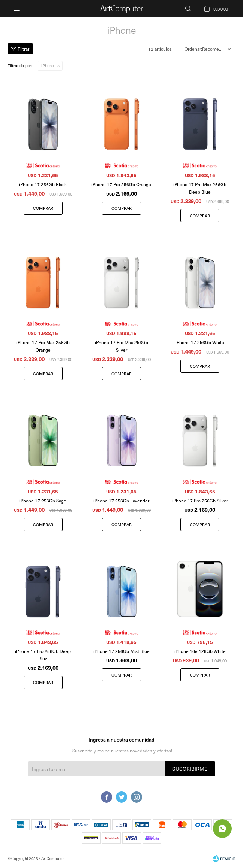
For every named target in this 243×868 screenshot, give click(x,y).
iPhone (48, 65)
